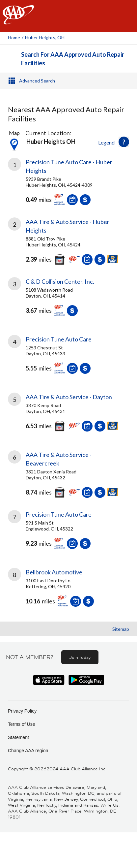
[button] (124, 142)
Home (14, 37)
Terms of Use (21, 724)
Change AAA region (28, 751)
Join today (80, 657)
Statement (18, 737)
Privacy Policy (22, 711)
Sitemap (121, 629)
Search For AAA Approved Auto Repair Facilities (73, 59)
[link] (68, 183)
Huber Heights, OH (45, 37)
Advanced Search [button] (37, 81)
